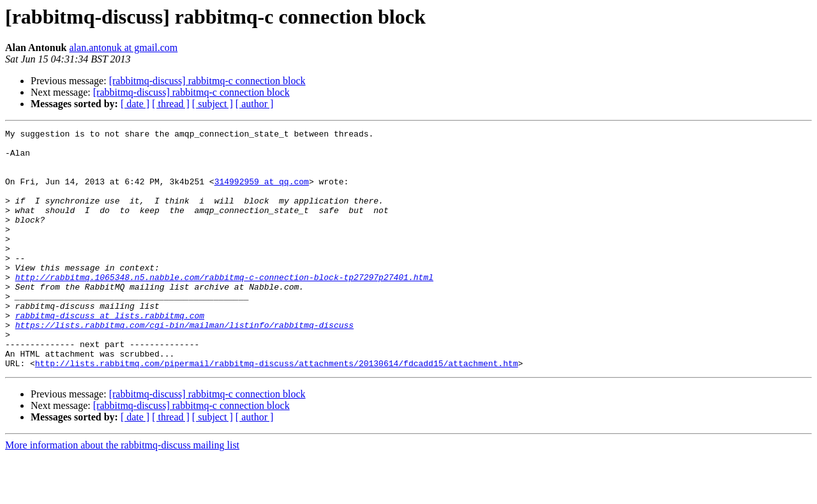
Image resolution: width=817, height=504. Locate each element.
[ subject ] (213, 104)
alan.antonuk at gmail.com (124, 48)
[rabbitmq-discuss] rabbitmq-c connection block (207, 81)
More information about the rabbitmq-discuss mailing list (122, 493)
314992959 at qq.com (262, 193)
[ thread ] (171, 104)
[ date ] (135, 104)
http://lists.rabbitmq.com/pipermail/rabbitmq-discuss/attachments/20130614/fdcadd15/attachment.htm (277, 411)
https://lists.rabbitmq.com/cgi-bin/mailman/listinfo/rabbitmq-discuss (184, 365)
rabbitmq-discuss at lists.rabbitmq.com (110, 353)
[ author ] (255, 104)
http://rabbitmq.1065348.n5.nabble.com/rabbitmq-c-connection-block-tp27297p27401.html (224, 308)
